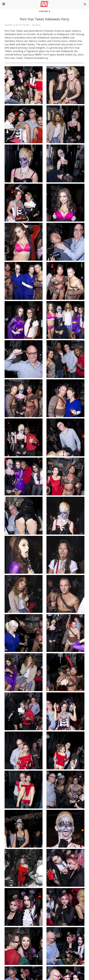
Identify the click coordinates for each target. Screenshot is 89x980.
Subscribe (44, 11)
